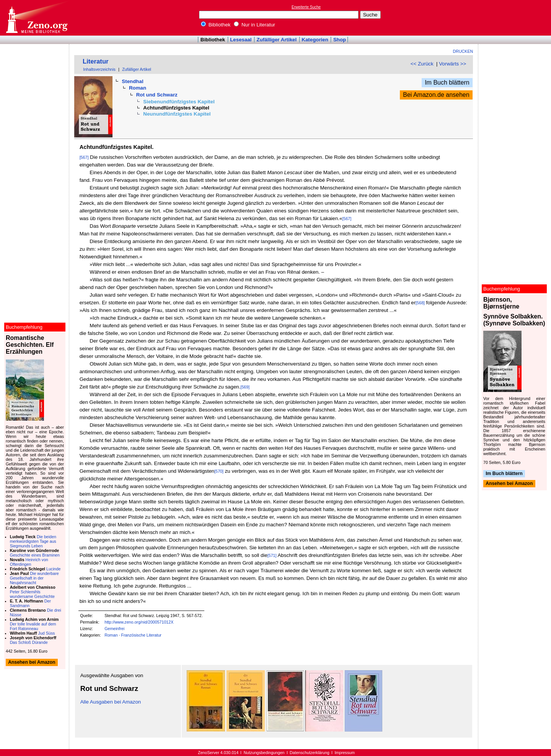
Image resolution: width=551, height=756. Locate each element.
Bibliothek (216, 25)
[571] (272, 555)
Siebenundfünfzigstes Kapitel (179, 102)
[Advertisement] (516, 18)
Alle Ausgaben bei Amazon (111, 702)
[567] (84, 157)
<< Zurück (422, 64)
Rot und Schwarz (157, 95)
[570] (219, 471)
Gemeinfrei (114, 629)
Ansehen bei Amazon (509, 484)
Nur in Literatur (254, 25)
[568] (420, 303)
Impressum (345, 753)
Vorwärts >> (452, 64)
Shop (340, 40)
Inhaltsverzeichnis (99, 69)
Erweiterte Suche (306, 7)
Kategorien (315, 40)
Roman (138, 88)
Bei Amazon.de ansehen (436, 95)
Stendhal (132, 81)
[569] (245, 387)
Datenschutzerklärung (310, 753)
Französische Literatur (141, 635)
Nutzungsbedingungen (264, 753)
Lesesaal (241, 40)
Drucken (463, 51)
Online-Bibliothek (36, 18)
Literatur (96, 61)
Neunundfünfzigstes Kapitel (177, 114)
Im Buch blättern (447, 82)
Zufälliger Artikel (277, 40)
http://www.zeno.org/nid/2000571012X (139, 622)
